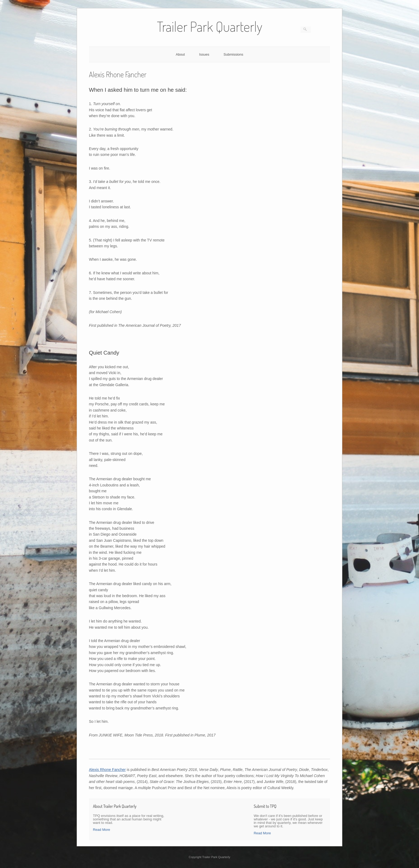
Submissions (234, 54)
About (180, 54)
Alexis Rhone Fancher (107, 770)
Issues (204, 54)
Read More (102, 830)
